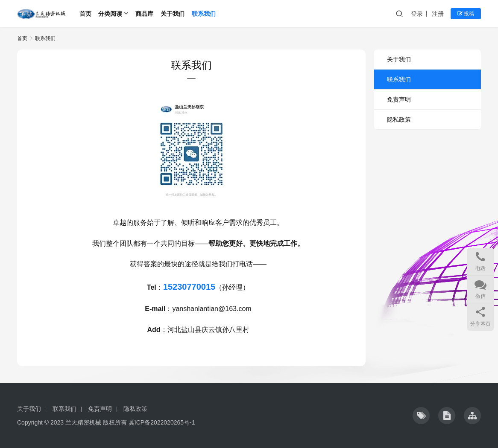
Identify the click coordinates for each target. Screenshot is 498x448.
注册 (438, 14)
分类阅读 (110, 14)
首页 (85, 14)
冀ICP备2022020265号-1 (162, 422)
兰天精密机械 (83, 422)
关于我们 (173, 14)
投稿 (466, 14)
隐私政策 (399, 119)
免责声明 (399, 99)
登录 (417, 14)
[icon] (421, 416)
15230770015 (189, 287)
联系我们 (204, 14)
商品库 (144, 14)
